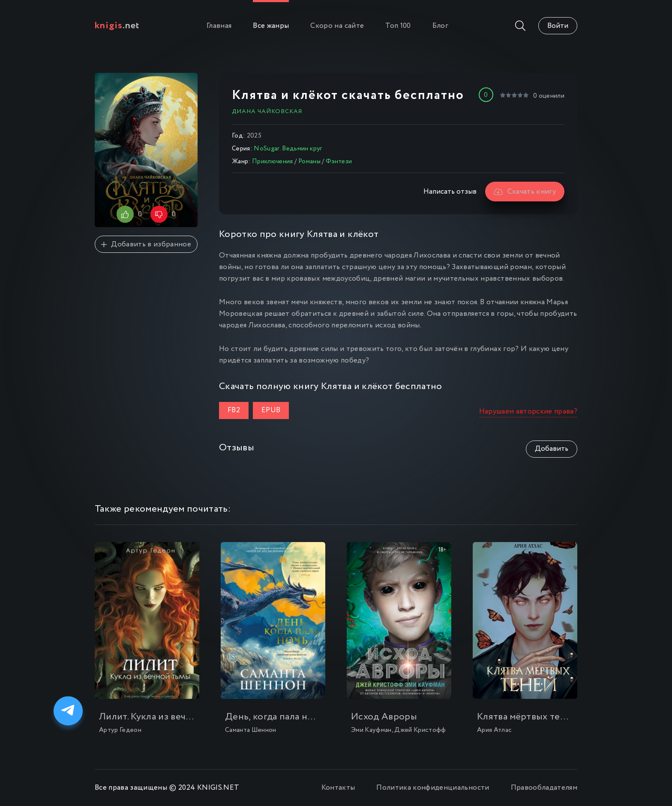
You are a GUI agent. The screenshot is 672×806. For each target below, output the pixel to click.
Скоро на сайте (337, 26)
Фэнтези (339, 162)
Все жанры (271, 26)
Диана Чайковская (267, 111)
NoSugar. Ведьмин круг (288, 149)
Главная (219, 26)
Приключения (273, 162)
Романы (309, 162)
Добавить (552, 449)
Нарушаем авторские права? (528, 412)
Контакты (338, 788)
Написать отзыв (450, 192)
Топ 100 (398, 26)
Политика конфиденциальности (433, 788)
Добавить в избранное (146, 244)
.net (117, 26)
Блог (440, 26)
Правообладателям (544, 788)
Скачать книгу (525, 192)
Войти (558, 26)
